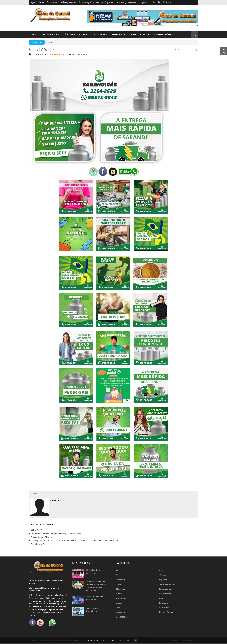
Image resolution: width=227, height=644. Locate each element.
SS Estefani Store (38, 530)
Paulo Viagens (92, 608)
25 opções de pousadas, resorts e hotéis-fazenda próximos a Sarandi (96, 584)
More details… (125, 640)
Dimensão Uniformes (95, 596)
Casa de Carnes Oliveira (41, 537)
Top (224, 51)
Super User (82, 54)
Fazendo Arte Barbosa (40, 544)
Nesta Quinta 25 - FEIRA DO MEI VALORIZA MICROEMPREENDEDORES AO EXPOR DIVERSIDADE (76, 541)
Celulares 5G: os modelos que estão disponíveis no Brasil (56, 534)
